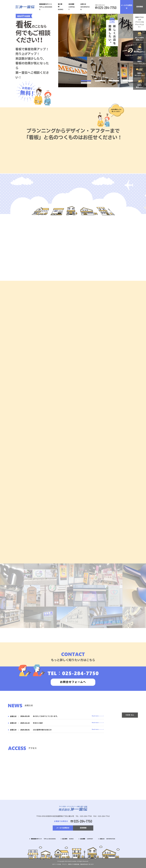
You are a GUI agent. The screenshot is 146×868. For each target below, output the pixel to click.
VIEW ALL (130, 715)
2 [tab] (100, 81)
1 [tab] (86, 81)
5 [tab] (86, 83)
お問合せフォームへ (73, 682)
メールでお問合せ (127, 7)
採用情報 (140, 7)
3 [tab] (114, 81)
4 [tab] (128, 81)
